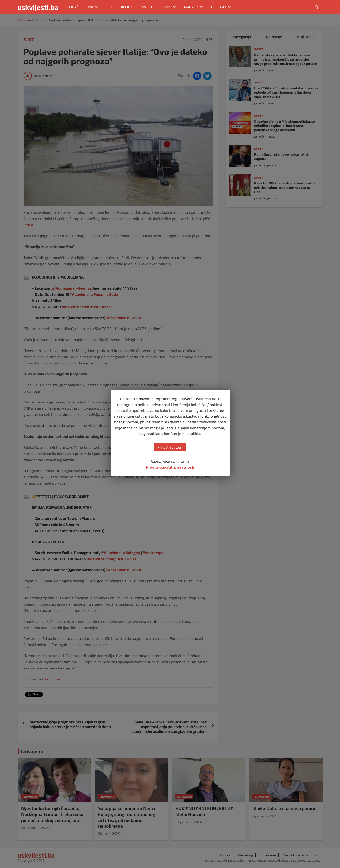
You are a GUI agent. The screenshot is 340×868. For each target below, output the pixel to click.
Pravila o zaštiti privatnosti (170, 467)
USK (91, 7)
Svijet (147, 7)
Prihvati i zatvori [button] (170, 447)
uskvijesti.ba (38, 7)
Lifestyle (219, 7)
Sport (167, 7)
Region (127, 7)
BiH (109, 7)
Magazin (191, 7)
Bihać (74, 7)
